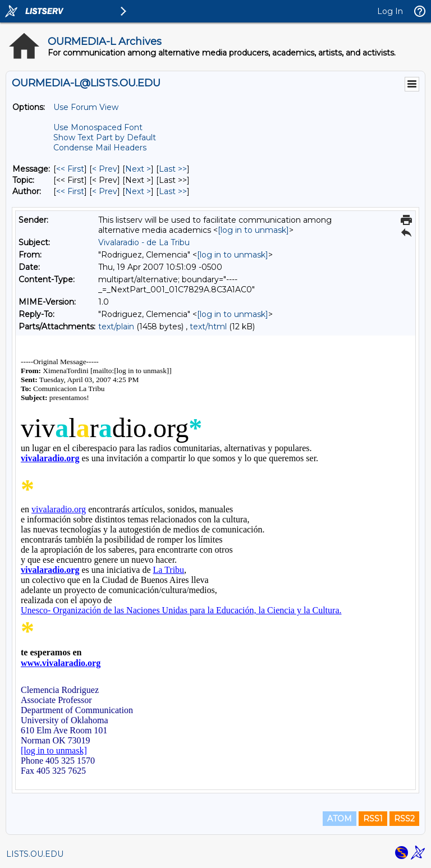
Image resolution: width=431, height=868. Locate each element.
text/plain (116, 327)
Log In (390, 11)
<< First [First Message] (70, 169)
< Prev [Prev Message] (105, 169)
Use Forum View (86, 107)
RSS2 (404, 819)
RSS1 (373, 819)
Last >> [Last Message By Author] (173, 191)
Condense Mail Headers (100, 148)
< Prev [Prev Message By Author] (105, 191)
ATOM (340, 819)
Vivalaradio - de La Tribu (144, 242)
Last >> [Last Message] (173, 169)
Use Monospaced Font (98, 127)
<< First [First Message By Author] (70, 191)
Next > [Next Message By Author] (138, 191)
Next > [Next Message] (138, 169)
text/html (208, 327)
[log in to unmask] (253, 230)
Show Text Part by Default (105, 137)
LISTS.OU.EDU (35, 854)
